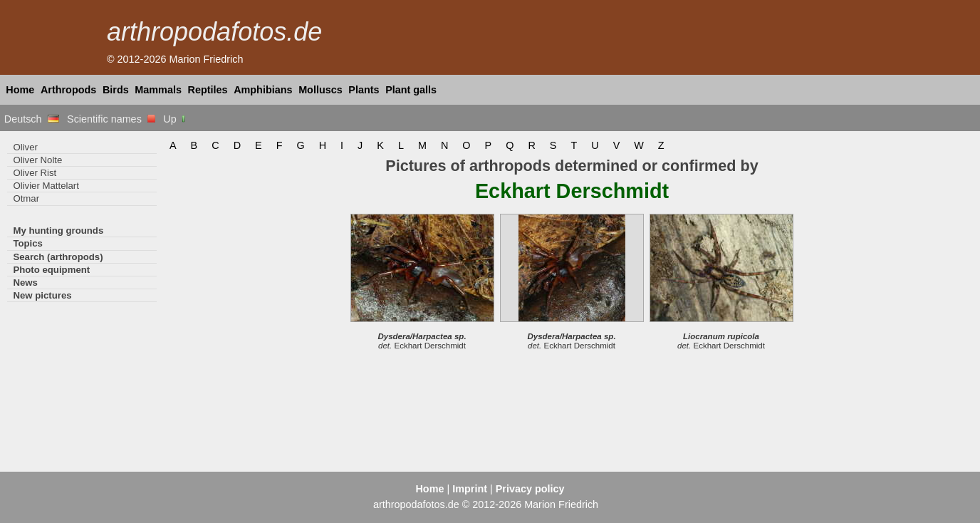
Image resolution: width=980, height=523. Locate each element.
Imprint (470, 489)
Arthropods (68, 90)
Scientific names (111, 119)
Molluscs (320, 90)
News (25, 283)
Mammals (158, 90)
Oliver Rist (35, 173)
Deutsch (32, 119)
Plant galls (411, 90)
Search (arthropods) (58, 257)
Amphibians (263, 90)
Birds (116, 90)
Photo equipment (51, 270)
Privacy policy (530, 489)
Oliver (25, 147)
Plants (364, 90)
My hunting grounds (58, 231)
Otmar (26, 198)
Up (175, 119)
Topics (28, 243)
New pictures (42, 295)
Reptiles (208, 90)
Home (20, 90)
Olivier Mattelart (46, 186)
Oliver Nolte (37, 160)
